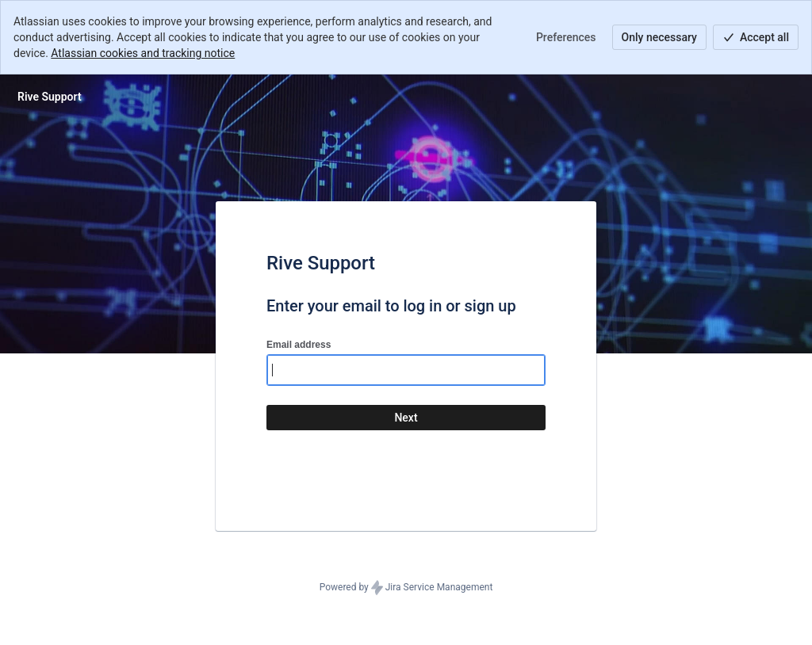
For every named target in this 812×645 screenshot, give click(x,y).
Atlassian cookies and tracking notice (143, 53)
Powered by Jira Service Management (406, 588)
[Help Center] (50, 97)
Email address (299, 345)
